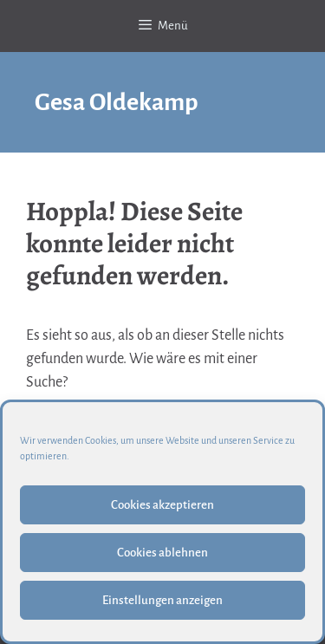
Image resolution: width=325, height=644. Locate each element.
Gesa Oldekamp (117, 102)
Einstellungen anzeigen (162, 600)
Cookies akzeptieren (162, 505)
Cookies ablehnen (162, 553)
